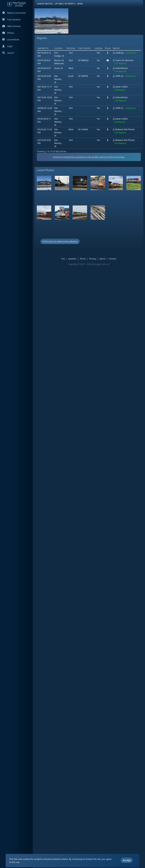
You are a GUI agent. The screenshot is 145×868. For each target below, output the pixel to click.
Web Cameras (12, 26)
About (103, 259)
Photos (8, 33)
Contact (113, 259)
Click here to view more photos (60, 241)
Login (7, 46)
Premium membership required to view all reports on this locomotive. (89, 157)
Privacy (93, 259)
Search (8, 53)
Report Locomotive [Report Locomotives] (14, 13)
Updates (72, 259)
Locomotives (11, 40)
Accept (127, 857)
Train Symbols (12, 19)
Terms (83, 259)
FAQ (63, 259)
